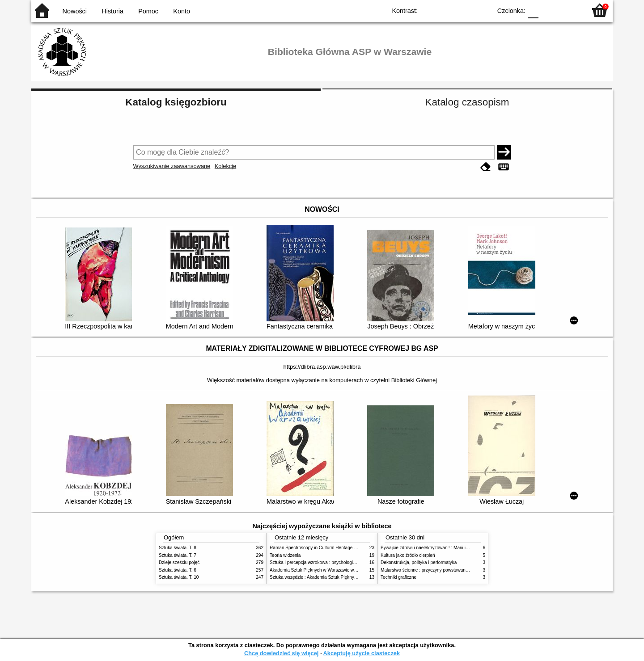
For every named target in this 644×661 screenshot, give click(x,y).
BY (482, 10)
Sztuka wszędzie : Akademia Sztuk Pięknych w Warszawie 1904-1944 (339, 577)
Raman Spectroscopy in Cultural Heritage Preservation (324, 548)
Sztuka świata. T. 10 (179, 577)
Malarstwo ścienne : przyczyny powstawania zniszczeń (435, 570)
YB (464, 10)
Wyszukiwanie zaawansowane (172, 166)
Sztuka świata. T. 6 (178, 570)
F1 (549, 10)
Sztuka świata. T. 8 (178, 548)
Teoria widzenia (285, 555)
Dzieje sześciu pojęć (179, 562)
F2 (569, 10)
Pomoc (148, 11)
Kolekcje (225, 166)
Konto (182, 11)
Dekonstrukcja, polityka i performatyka (419, 562)
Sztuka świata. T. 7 (178, 555)
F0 (533, 10)
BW (446, 10)
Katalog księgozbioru (176, 102)
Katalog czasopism (467, 102)
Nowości (75, 11)
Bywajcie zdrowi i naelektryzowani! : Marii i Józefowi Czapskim (443, 548)
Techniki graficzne (398, 577)
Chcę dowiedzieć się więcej (281, 653)
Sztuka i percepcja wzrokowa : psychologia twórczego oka (328, 562)
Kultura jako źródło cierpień (408, 555)
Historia (112, 11)
